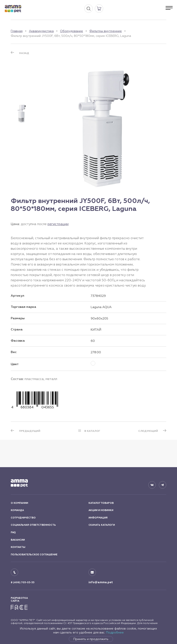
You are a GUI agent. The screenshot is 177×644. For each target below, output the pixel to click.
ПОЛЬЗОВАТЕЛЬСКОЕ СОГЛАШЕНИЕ (34, 555)
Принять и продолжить (91, 639)
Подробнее (115, 632)
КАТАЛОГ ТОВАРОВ (101, 503)
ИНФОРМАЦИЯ (98, 518)
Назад (24, 53)
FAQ (13, 532)
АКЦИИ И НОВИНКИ (101, 510)
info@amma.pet (101, 582)
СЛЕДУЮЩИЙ (148, 431)
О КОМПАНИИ (19, 503)
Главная (17, 31)
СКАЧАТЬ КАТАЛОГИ (102, 525)
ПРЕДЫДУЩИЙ (30, 431)
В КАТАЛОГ (92, 431)
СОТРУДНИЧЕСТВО (23, 518)
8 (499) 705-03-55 (23, 582)
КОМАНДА (17, 510)
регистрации (58, 224)
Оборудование (72, 31)
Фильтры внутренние (106, 31)
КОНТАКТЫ (18, 547)
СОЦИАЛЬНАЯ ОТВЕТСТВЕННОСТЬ (33, 525)
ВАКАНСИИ (18, 540)
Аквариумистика (41, 31)
